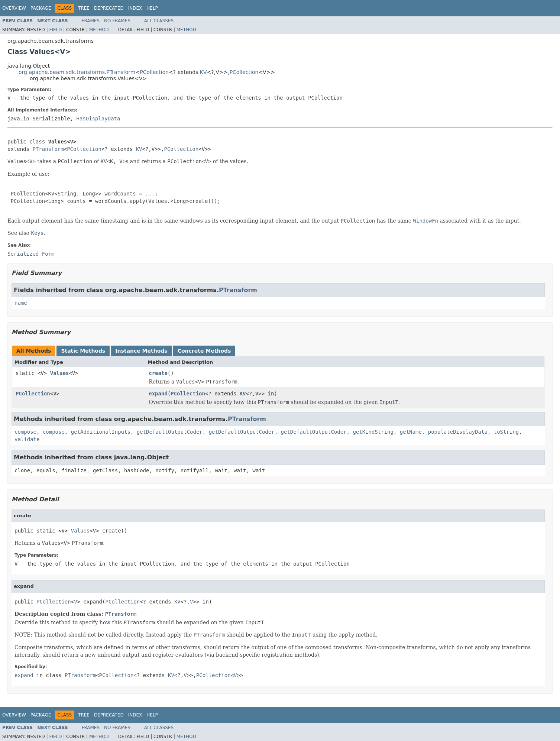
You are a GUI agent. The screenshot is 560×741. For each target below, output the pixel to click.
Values (60, 373)
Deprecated (109, 8)
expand (158, 394)
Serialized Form (31, 254)
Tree (84, 8)
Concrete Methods (204, 351)
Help (152, 8)
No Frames (117, 21)
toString (506, 432)
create (158, 373)
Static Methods (83, 351)
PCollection (154, 72)
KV (203, 72)
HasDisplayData (98, 119)
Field (55, 30)
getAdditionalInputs (101, 432)
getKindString (373, 432)
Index (135, 8)
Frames (91, 21)
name (21, 303)
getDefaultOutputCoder (170, 432)
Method (99, 30)
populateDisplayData (458, 432)
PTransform (48, 149)
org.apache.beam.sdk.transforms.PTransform (77, 72)
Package (41, 8)
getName (411, 432)
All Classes (159, 21)
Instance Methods (141, 351)
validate (27, 439)
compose (25, 432)
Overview (14, 8)
